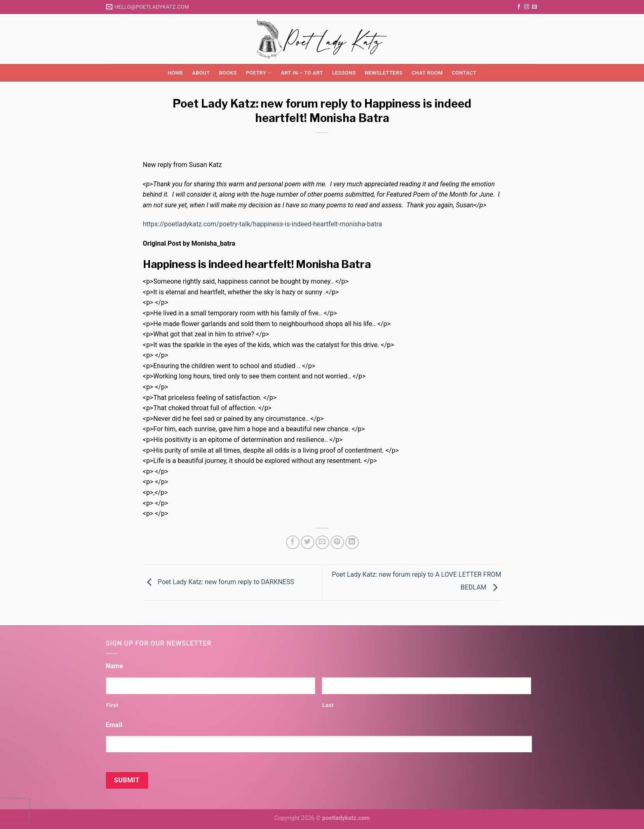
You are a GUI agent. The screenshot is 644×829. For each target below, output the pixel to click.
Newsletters (384, 73)
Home (175, 73)
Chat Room (427, 73)
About (201, 73)
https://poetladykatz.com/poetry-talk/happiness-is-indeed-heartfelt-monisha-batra (263, 224)
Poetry (259, 73)
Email (114, 725)
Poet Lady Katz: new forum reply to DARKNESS (219, 582)
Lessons (344, 73)
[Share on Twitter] (308, 542)
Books (228, 73)
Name (115, 666)
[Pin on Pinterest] (337, 542)
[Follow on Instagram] (527, 7)
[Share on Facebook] (293, 542)
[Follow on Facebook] (519, 7)
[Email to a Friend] (322, 542)
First (112, 705)
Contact (464, 73)
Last (328, 705)
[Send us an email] (534, 7)
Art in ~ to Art (302, 73)
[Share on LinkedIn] (352, 542)
